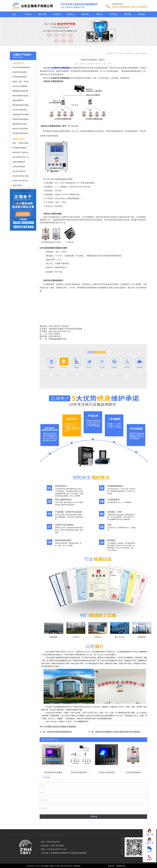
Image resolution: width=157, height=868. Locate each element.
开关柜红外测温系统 (107, 755)
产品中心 (121, 53)
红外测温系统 (70, 727)
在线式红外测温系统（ (80, 755)
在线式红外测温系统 (141, 53)
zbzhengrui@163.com (58, 339)
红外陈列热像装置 (133, 755)
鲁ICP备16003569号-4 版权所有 (69, 866)
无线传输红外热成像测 (53, 755)
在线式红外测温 (58, 727)
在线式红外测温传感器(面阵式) (59, 732)
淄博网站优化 (121, 866)
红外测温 (48, 727)
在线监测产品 (129, 53)
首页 (115, 53)
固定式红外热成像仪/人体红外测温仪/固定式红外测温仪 (118, 732)
